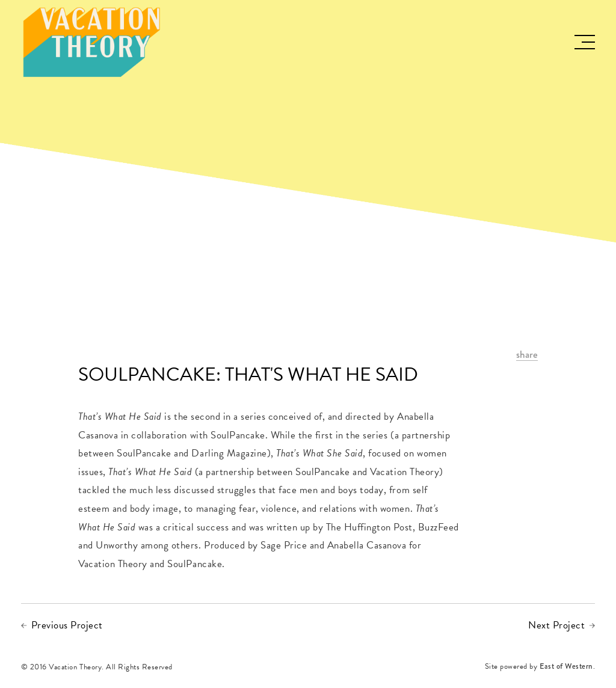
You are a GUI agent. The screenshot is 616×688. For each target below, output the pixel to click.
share (527, 355)
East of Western (566, 667)
